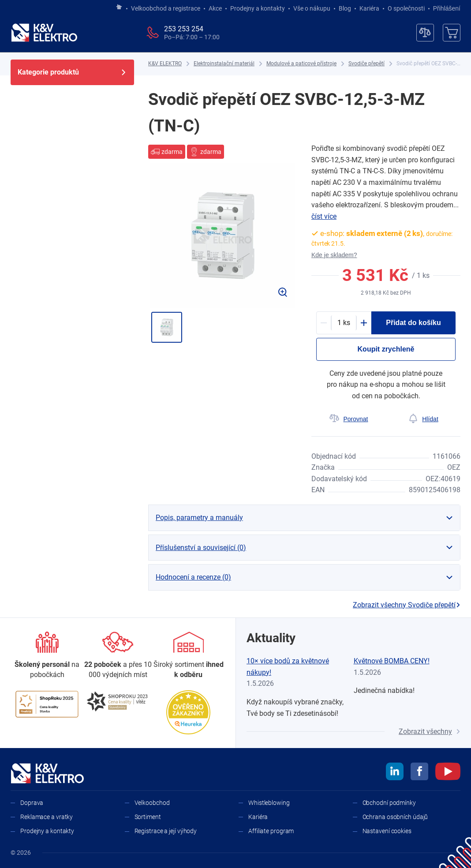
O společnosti (406, 8)
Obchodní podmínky (389, 803)
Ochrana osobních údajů (395, 817)
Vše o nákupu (312, 8)
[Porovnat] (349, 419)
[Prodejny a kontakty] (118, 656)
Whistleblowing (269, 803)
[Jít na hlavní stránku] (119, 7)
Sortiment (148, 817)
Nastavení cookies (387, 831)
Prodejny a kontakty (258, 8)
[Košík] (452, 33)
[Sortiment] (188, 656)
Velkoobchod (152, 803)
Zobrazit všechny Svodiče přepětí (407, 605)
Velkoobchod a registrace (166, 8)
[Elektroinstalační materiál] (224, 64)
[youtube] (448, 773)
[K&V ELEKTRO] (44, 33)
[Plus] (364, 323)
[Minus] (324, 323)
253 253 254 (184, 29)
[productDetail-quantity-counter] (344, 323)
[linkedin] (395, 773)
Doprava (32, 803)
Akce (215, 8)
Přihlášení (444, 8)
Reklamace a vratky (47, 817)
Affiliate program (271, 831)
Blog (345, 8)
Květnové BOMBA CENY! (392, 661)
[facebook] (419, 773)
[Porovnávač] (425, 33)
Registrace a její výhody (166, 831)
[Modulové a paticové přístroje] (301, 64)
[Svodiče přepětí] (366, 64)
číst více (324, 216)
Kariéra (369, 8)
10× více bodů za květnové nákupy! (288, 667)
